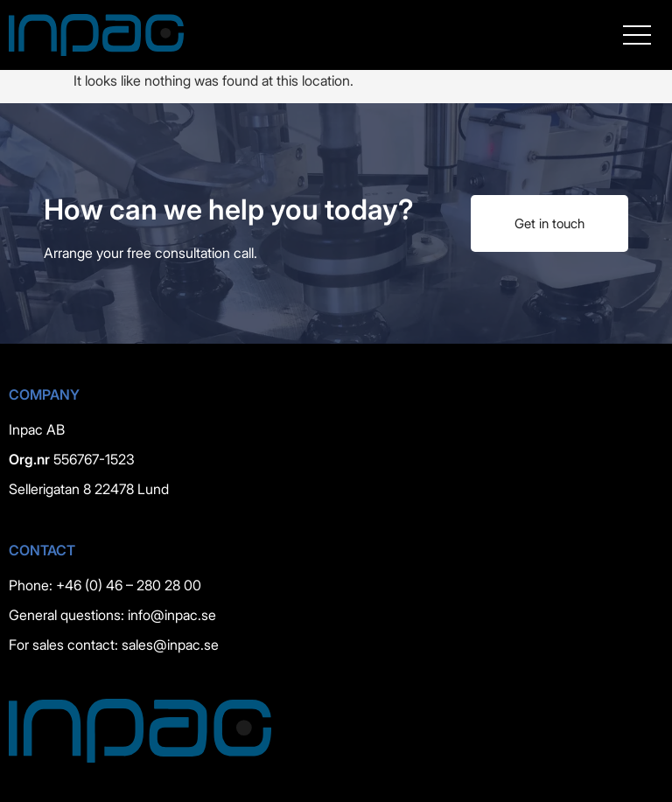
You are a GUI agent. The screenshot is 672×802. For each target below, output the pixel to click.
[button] (637, 35)
